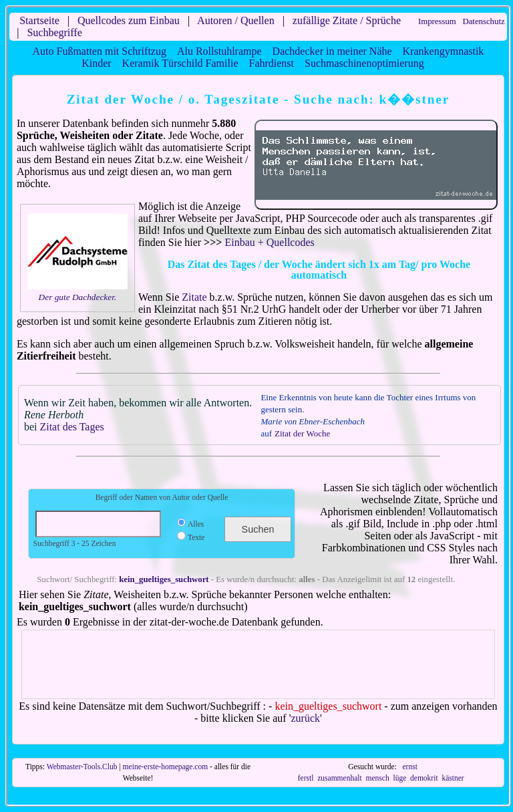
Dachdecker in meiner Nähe (332, 51)
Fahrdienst (271, 63)
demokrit (424, 778)
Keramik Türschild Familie (180, 63)
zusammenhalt (340, 778)
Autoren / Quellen (236, 20)
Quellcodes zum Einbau (129, 20)
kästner (453, 778)
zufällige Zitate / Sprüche (347, 20)
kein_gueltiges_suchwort (164, 579)
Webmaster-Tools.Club (82, 767)
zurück (306, 718)
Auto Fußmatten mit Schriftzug (100, 51)
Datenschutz (483, 21)
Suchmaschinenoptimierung (364, 63)
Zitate (194, 297)
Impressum (437, 21)
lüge (399, 778)
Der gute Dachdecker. (78, 297)
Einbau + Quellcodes (269, 242)
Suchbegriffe (54, 32)
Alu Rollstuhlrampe (219, 51)
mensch (377, 778)
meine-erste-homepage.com (166, 767)
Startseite (39, 20)
